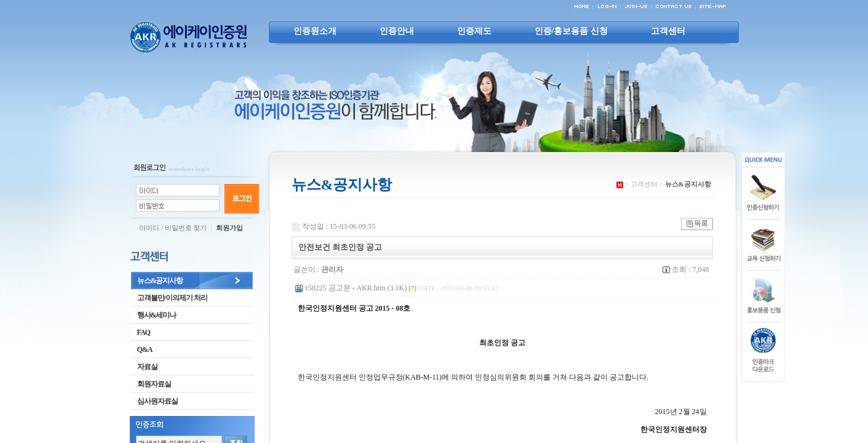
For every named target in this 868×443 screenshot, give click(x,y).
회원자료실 (150, 384)
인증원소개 (315, 31)
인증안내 (397, 31)
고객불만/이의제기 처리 (169, 298)
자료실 (144, 367)
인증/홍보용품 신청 (571, 31)
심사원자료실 (154, 401)
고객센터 (668, 31)
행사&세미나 (153, 315)
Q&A (141, 349)
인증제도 (474, 31)
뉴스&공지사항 (157, 281)
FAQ (140, 332)
